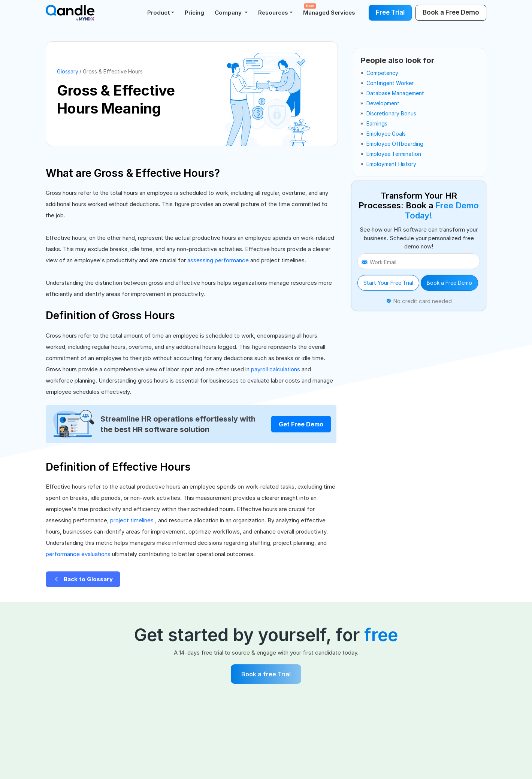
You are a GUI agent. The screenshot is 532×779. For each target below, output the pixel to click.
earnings (377, 123)
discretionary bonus (391, 113)
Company (229, 13)
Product (159, 13)
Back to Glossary (83, 579)
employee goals (386, 134)
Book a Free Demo (449, 283)
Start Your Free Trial (388, 283)
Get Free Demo (301, 424)
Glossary (68, 71)
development (383, 103)
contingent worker (390, 83)
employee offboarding (395, 144)
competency (382, 73)
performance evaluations (79, 554)
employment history (391, 164)
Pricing (194, 13)
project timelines (133, 520)
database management (395, 93)
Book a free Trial (266, 674)
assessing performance (219, 260)
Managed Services (329, 10)
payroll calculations (276, 369)
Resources (273, 13)
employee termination (394, 154)
